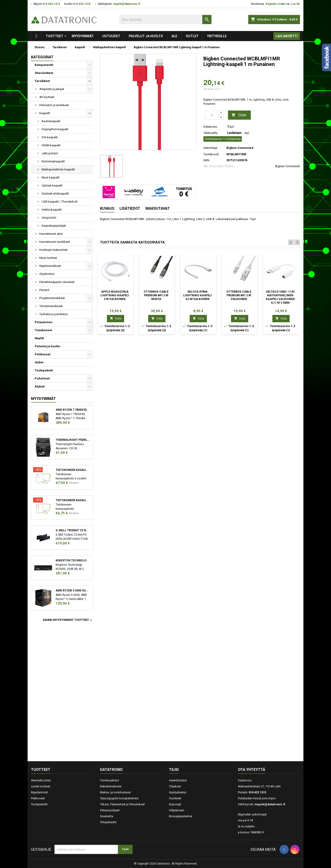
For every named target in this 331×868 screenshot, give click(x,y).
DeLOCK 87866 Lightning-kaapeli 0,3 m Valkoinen (198, 295)
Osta (239, 115)
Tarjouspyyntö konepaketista (119, 798)
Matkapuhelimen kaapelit (58, 169)
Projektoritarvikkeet (52, 298)
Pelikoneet (43, 354)
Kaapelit (45, 113)
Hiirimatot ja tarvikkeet (54, 105)
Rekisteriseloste (111, 786)
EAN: (207, 160)
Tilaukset (175, 786)
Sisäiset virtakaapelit (55, 194)
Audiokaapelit (51, 121)
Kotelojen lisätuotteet (53, 250)
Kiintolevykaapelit (53, 161)
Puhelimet (42, 378)
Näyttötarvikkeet (50, 266)
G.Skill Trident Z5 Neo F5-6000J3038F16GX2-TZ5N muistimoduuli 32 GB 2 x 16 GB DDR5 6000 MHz (72, 530)
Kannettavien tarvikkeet (55, 242)
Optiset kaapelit (52, 185)
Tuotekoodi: (211, 154)
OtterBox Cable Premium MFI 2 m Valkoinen (239, 295)
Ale (174, 36)
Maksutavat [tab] (158, 208)
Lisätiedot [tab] (130, 208)
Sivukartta (107, 816)
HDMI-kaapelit (51, 145)
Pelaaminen (44, 322)
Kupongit (175, 804)
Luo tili (295, 4)
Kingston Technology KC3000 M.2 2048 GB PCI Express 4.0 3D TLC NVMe (72, 560)
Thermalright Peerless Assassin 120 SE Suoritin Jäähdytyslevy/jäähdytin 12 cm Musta (72, 440)
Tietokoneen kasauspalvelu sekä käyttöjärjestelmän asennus (72, 500)
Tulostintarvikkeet (51, 306)
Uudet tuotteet (41, 786)
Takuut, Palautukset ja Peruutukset (122, 804)
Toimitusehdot (110, 780)
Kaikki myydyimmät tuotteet (68, 620)
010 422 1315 (51, 4)
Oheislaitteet (44, 73)
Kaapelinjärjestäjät (54, 226)
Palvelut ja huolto (146, 36)
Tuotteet (54, 36)
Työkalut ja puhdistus (53, 314)
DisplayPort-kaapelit (55, 129)
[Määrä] (211, 115)
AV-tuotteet (47, 97)
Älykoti (40, 386)
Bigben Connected (287, 166)
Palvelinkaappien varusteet (57, 282)
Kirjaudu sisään (275, 4)
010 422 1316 (82, 4)
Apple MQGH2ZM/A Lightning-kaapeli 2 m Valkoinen (115, 295)
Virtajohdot (49, 218)
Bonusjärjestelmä (180, 816)
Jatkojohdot (50, 153)
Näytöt (39, 338)
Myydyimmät (83, 36)
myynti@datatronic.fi (127, 4)
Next (297, 242)
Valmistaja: (211, 148)
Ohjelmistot (47, 274)
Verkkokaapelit (52, 210)
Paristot (44, 290)
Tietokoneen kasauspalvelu (72, 470)
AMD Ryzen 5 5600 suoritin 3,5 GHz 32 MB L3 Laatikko (72, 591)
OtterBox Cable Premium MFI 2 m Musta (156, 295)
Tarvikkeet (42, 81)
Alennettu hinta (41, 780)
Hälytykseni (177, 810)
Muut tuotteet (48, 258)
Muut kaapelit (51, 177)
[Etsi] (165, 20)
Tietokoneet (43, 330)
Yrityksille (217, 36)
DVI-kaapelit (50, 137)
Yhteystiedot (108, 822)
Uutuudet (111, 36)
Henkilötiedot (178, 780)
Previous (291, 242)
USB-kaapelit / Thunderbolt (60, 202)
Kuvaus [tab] (107, 208)
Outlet (192, 36)
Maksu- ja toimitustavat (115, 792)
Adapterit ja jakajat (52, 89)
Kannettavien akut (51, 234)
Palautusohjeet (110, 810)
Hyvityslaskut (178, 792)
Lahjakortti (287, 36)
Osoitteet (175, 798)
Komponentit (44, 65)
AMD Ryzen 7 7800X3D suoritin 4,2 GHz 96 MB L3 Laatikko (72, 410)
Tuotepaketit (44, 370)
